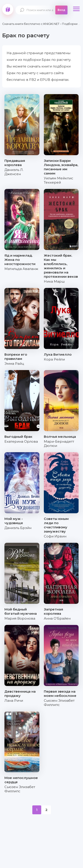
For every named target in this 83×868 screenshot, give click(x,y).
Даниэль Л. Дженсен (14, 172)
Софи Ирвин (55, 536)
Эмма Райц (14, 364)
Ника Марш (54, 281)
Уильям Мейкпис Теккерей (59, 180)
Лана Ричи (14, 701)
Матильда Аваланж (21, 269)
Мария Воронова (20, 618)
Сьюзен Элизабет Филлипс (59, 703)
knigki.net (8, 9)
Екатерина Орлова (21, 441)
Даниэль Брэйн (18, 528)
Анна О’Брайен (57, 618)
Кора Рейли (54, 359)
